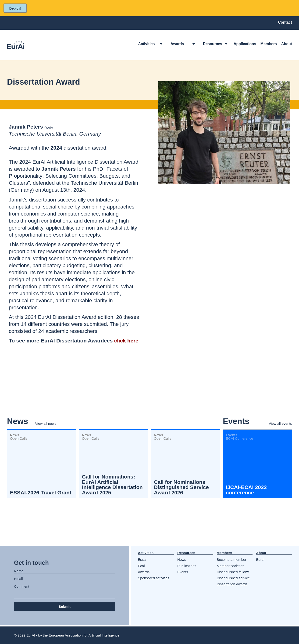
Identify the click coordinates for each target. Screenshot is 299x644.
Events (183, 572)
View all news (46, 423)
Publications (187, 566)
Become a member (232, 559)
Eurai (260, 559)
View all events (280, 423)
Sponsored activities (153, 578)
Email (18, 579)
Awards (144, 572)
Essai (142, 559)
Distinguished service (233, 578)
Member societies (231, 566)
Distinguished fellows (233, 572)
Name (19, 571)
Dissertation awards (232, 584)
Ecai (141, 566)
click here (126, 341)
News (182, 559)
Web (48, 128)
